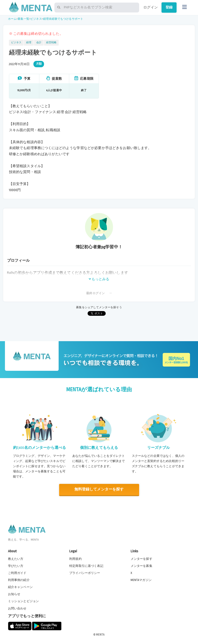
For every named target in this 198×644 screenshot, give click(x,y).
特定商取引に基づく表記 (86, 566)
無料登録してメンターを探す (99, 489)
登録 (169, 7)
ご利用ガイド (17, 573)
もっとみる (99, 279)
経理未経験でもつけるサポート (63, 19)
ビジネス (36, 19)
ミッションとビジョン (24, 601)
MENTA (100, 634)
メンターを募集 (141, 566)
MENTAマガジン (141, 580)
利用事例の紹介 (19, 580)
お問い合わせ (17, 608)
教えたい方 (16, 559)
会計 (39, 43)
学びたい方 (16, 566)
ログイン (151, 7)
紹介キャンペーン (20, 587)
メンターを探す (141, 559)
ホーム (12, 19)
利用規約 (75, 559)
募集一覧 (23, 19)
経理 (29, 43)
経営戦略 (51, 43)
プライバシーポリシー (85, 573)
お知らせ (14, 594)
